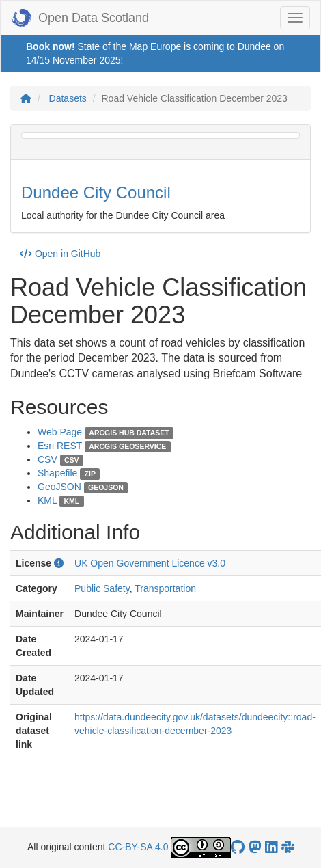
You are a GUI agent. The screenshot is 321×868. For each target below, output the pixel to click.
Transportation (165, 588)
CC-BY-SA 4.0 (138, 847)
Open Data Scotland (80, 18)
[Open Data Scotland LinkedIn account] (271, 847)
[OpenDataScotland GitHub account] (238, 847)
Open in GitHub (60, 254)
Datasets (68, 98)
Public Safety (102, 588)
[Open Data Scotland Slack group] (288, 847)
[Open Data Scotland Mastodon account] (255, 847)
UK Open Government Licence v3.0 (150, 563)
